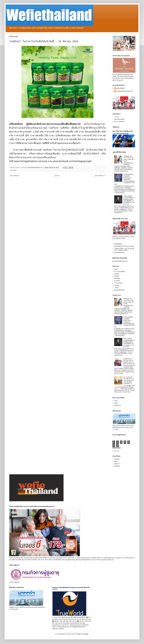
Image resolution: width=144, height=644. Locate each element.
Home (116, 269)
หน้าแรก (57, 176)
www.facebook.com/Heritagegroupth (72, 161)
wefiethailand (118, 244)
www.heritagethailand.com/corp (31, 161)
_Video (116, 288)
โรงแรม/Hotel (118, 283)
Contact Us (118, 405)
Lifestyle (117, 276)
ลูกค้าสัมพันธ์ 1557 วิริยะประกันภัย (124, 246)
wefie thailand (121, 88)
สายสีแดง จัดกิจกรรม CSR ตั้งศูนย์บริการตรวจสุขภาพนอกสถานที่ (129, 361)
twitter (116, 461)
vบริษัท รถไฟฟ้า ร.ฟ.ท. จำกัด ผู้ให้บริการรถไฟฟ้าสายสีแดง (124, 249)
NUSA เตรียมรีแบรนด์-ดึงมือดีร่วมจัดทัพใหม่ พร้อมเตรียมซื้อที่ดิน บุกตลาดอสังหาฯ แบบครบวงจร (129, 200)
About (116, 403)
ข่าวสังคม (117, 281)
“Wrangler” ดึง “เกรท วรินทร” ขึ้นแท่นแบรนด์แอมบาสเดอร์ (129, 159)
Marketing (117, 279)
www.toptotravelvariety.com (125, 91)
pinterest (117, 464)
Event (15, 170)
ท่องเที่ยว (117, 274)
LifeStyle (117, 285)
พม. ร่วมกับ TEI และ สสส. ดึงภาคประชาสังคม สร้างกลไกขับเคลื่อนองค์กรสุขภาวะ (129, 380)
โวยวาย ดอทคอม (119, 121)
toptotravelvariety (119, 119)
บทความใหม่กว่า (15, 176)
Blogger (86, 634)
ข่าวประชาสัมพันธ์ (120, 272)
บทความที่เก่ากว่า (100, 176)
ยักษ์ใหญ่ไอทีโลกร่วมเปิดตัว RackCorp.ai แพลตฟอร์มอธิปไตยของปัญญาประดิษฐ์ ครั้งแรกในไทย (124, 179)
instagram (117, 466)
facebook (117, 459)
